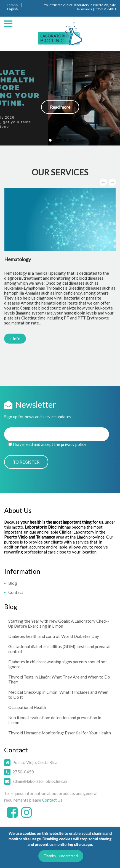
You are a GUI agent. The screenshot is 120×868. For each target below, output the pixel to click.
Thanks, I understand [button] (61, 856)
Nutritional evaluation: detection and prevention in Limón (55, 720)
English (12, 9)
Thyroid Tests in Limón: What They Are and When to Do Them (59, 679)
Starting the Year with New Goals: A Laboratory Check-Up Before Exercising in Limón (59, 623)
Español (13, 5)
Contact (16, 592)
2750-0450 (23, 772)
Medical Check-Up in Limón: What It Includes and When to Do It (58, 695)
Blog (13, 583)
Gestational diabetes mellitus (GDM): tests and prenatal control (59, 649)
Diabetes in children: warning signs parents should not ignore (58, 664)
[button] (60, 98)
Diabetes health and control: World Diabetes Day (54, 636)
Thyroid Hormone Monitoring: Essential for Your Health (60, 733)
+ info (15, 339)
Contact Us (52, 800)
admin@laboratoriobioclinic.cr (40, 781)
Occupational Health (27, 707)
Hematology (18, 259)
